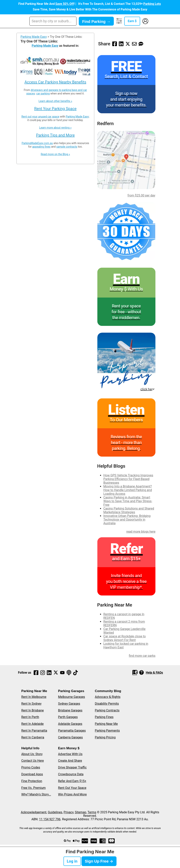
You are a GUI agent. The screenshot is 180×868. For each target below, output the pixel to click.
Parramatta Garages (72, 731)
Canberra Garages (70, 737)
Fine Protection (32, 781)
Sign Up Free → (99, 861)
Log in (72, 861)
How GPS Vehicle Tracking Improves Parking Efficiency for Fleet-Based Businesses (128, 479)
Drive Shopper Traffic (72, 767)
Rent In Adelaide (32, 724)
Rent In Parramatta (34, 731)
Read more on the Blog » (55, 154)
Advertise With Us (70, 754)
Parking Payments (107, 731)
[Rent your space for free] (126, 297)
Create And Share (70, 761)
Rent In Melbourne (34, 697)
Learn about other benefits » (55, 101)
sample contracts (67, 147)
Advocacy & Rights (108, 697)
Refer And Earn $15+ (72, 781)
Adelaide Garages (70, 724)
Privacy (69, 812)
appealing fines (41, 147)
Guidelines (55, 812)
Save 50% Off (65, 4)
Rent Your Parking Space (55, 109)
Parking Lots (152, 4)
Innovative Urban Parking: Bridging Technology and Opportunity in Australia (127, 520)
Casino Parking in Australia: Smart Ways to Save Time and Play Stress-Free (128, 501)
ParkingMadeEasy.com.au (37, 143)
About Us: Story (32, 754)
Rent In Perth (30, 717)
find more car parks (142, 656)
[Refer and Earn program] (126, 566)
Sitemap (81, 812)
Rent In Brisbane (33, 710)
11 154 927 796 (50, 819)
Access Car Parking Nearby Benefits (55, 82)
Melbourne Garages (72, 697)
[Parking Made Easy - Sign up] (126, 84)
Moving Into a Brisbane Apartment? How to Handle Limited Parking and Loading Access (128, 490)
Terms (92, 812)
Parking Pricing (105, 737)
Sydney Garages (69, 704)
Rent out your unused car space (40, 117)
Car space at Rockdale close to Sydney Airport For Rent (125, 638)
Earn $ (132, 21)
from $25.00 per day (141, 195)
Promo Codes (31, 767)
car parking (43, 93)
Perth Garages (68, 717)
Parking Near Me (106, 724)
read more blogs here (141, 532)
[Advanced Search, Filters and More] (119, 21)
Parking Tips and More (55, 135)
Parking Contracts (107, 710)
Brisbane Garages (70, 710)
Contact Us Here (33, 761)
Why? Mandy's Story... (36, 794)
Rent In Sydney (31, 704)
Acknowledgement (33, 812)
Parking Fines (104, 717)
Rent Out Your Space (72, 788)
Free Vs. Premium (33, 788)
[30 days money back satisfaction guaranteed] (126, 231)
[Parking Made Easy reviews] (126, 428)
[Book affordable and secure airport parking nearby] (126, 362)
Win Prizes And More (72, 794)
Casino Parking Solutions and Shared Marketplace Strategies (129, 510)
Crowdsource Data (71, 774)
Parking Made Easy (34, 37)
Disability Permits (107, 704)
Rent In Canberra (33, 737)
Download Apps (32, 774)
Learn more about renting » (55, 128)
